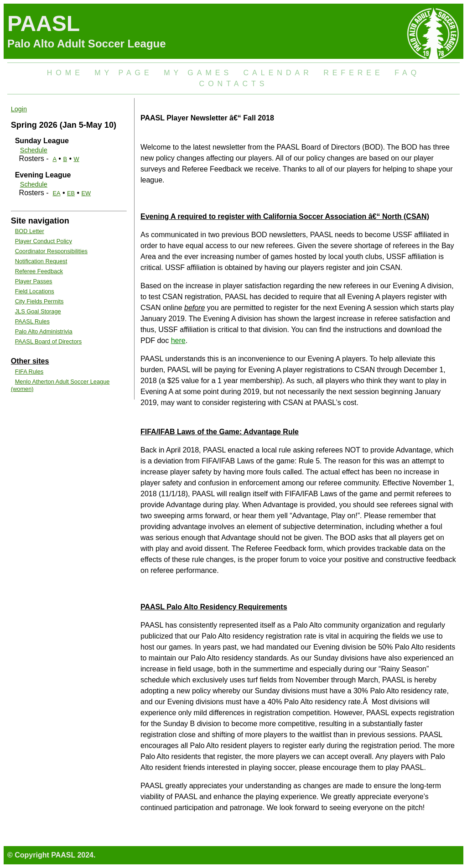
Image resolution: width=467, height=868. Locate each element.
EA (56, 193)
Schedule (34, 150)
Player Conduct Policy (44, 241)
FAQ (407, 73)
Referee (353, 73)
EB (71, 193)
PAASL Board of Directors (49, 341)
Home (65, 73)
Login (19, 109)
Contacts (234, 84)
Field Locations (35, 291)
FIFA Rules (29, 372)
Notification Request (41, 261)
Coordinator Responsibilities (51, 251)
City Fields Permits (39, 301)
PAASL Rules (32, 321)
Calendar (278, 73)
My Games (198, 73)
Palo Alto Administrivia (44, 331)
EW (86, 193)
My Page (123, 73)
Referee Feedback (39, 271)
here (178, 340)
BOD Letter (30, 231)
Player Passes (34, 281)
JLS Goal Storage (38, 311)
